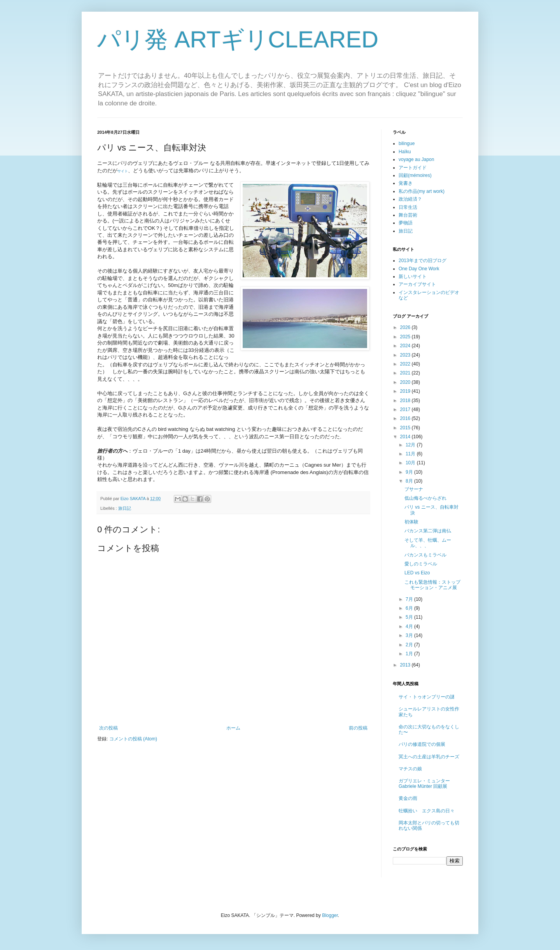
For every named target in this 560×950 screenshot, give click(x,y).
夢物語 (406, 223)
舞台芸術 (408, 215)
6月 (410, 608)
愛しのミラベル (421, 564)
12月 (411, 445)
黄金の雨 (408, 798)
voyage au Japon (416, 159)
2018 (406, 401)
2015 (406, 428)
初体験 (411, 522)
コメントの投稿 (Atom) (133, 739)
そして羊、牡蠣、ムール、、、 (428, 543)
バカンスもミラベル (425, 555)
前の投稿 (358, 728)
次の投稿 (108, 728)
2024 (406, 346)
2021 (406, 373)
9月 (410, 472)
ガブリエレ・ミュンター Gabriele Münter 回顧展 (424, 784)
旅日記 (125, 508)
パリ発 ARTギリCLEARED (238, 39)
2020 (406, 382)
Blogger (330, 915)
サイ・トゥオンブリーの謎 (427, 697)
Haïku (405, 152)
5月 (410, 617)
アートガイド (413, 168)
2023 (406, 355)
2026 (406, 327)
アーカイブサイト (417, 284)
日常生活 (408, 207)
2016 (406, 418)
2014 (406, 437)
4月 (410, 626)
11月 (411, 454)
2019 (406, 391)
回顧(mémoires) (415, 175)
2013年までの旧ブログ (423, 261)
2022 (406, 364)
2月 (410, 645)
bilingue (407, 143)
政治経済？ (410, 199)
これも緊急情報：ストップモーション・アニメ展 (432, 585)
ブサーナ (414, 489)
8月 (410, 481)
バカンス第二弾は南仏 (428, 531)
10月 (411, 463)
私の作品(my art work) (422, 191)
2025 (406, 337)
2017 (406, 409)
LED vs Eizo (417, 573)
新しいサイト (413, 276)
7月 (410, 599)
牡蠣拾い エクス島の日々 (427, 811)
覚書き (406, 183)
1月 (410, 654)
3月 (410, 635)
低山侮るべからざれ (425, 498)
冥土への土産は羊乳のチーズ (429, 757)
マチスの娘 (410, 769)
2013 (406, 665)
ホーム (233, 728)
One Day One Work (419, 269)
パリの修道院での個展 (422, 744)
